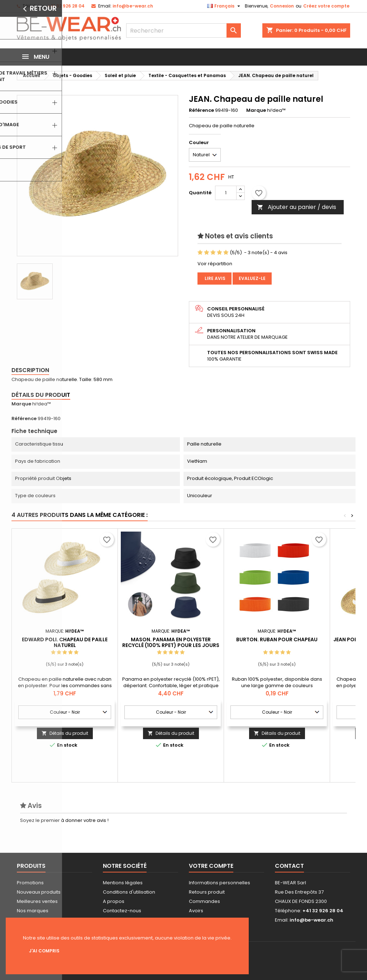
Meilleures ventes (37, 901)
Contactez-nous (122, 911)
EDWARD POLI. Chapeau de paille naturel (65, 642)
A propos (114, 901)
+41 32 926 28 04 (66, 6)
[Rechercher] (183, 30)
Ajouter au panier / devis (297, 207)
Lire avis (215, 278)
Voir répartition (215, 264)
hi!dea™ (42, 404)
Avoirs (196, 911)
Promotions (30, 883)
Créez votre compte (326, 6)
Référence (201, 110)
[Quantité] (226, 193)
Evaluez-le (252, 278)
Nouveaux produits (39, 892)
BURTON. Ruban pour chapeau (277, 639)
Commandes (204, 901)
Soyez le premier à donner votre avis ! (64, 820)
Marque (256, 110)
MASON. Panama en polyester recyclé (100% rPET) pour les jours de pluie (171, 645)
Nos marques (33, 911)
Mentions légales (123, 883)
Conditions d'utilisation (129, 892)
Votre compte (211, 866)
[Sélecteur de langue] (225, 6)
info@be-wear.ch (133, 6)
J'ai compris (44, 951)
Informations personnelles (220, 883)
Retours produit (207, 892)
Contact (289, 866)
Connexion (282, 6)
